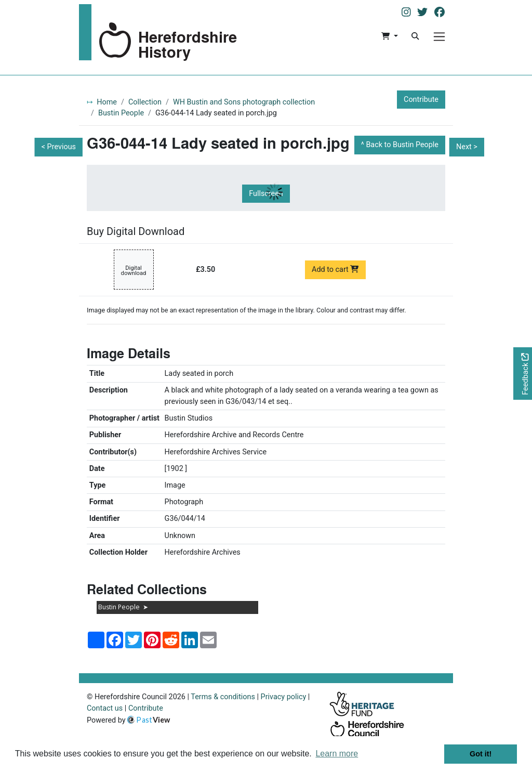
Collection (145, 102)
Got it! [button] (481, 754)
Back (402, 145)
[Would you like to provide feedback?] (523, 374)
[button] (389, 36)
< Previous (59, 147)
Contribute (421, 100)
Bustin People (121, 113)
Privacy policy (284, 697)
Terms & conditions (223, 697)
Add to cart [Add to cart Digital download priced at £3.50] (335, 270)
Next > (467, 147)
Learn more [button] (337, 754)
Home (107, 102)
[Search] (415, 36)
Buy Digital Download (136, 231)
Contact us (105, 708)
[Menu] (439, 37)
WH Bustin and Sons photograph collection (244, 102)
